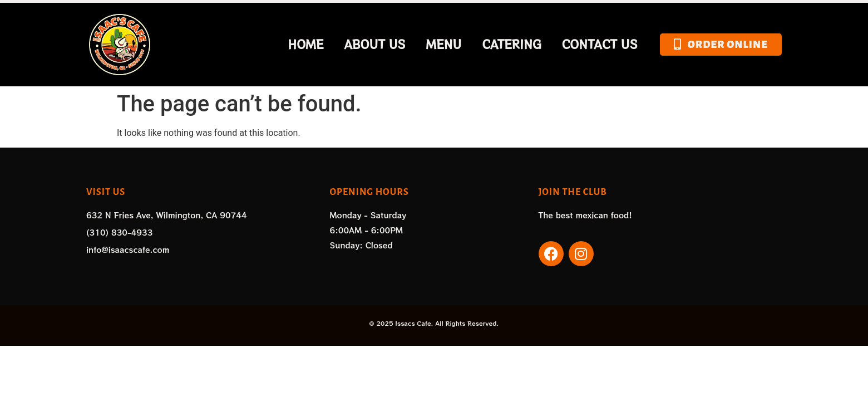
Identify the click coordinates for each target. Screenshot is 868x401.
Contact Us (600, 44)
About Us (374, 44)
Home (305, 44)
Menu (444, 44)
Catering (511, 44)
